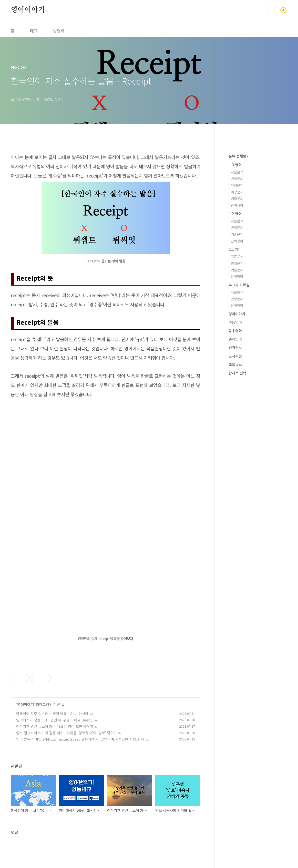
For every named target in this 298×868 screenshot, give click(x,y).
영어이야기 (28, 10)
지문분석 (237, 172)
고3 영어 (235, 165)
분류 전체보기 (239, 156)
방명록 (59, 31)
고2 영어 (235, 214)
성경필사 (235, 348)
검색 (272, 10)
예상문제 (237, 192)
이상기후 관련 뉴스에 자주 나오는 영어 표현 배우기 (55, 726)
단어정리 (237, 205)
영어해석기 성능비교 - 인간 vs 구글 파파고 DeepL (54, 720)
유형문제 (237, 185)
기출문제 (237, 199)
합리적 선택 (237, 373)
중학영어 (235, 339)
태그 (34, 31)
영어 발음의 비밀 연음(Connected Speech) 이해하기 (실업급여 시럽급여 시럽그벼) (80, 739)
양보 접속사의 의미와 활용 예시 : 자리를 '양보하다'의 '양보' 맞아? (66, 733)
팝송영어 (235, 331)
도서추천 (235, 356)
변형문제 (237, 179)
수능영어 (235, 322)
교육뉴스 (235, 364)
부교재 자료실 (239, 285)
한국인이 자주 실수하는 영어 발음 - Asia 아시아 (52, 714)
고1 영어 (235, 249)
